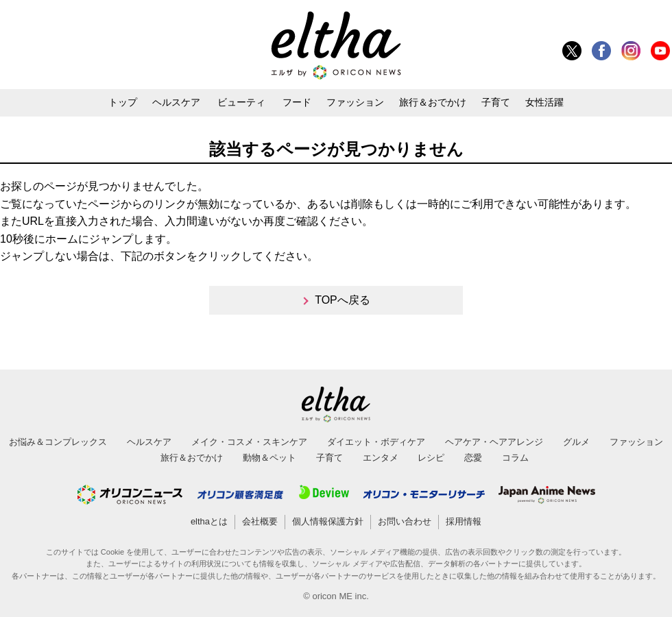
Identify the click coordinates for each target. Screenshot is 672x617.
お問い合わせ (405, 521)
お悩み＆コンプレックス (58, 442)
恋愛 (473, 458)
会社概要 (260, 521)
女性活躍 (544, 102)
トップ (123, 102)
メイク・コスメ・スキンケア (249, 442)
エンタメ (381, 458)
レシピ (431, 458)
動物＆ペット (269, 458)
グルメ (576, 442)
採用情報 (464, 521)
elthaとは (209, 521)
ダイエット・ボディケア (376, 442)
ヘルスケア (176, 102)
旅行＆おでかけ (433, 102)
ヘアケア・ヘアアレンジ (494, 442)
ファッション (355, 102)
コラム (515, 458)
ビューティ (241, 102)
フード (297, 102)
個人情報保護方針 (328, 521)
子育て (496, 102)
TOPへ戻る (343, 300)
